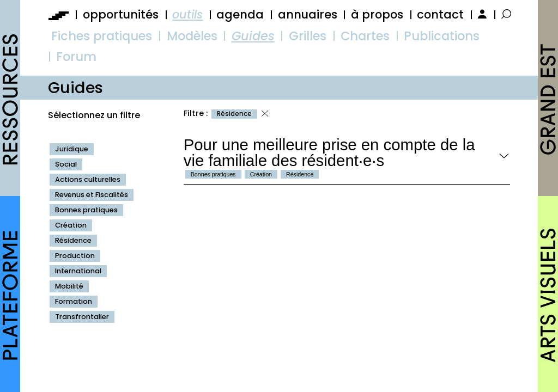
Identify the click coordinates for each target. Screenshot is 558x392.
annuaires (308, 14)
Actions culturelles (88, 179)
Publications (442, 36)
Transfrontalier (82, 317)
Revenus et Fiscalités (92, 195)
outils (187, 14)
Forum (76, 57)
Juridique (72, 149)
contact (440, 14)
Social (66, 164)
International (78, 271)
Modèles (192, 36)
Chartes (365, 36)
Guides (253, 36)
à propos (377, 14)
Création (71, 225)
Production (75, 256)
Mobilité (69, 286)
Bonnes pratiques (86, 210)
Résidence (73, 240)
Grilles (308, 36)
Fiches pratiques (102, 36)
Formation (74, 301)
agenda (240, 14)
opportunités (121, 14)
